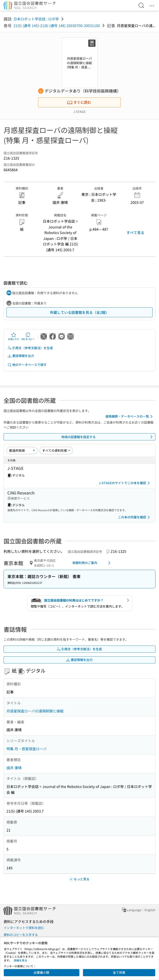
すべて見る (135, 232)
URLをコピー (28, 336)
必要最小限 (41, 972)
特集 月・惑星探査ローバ (27, 749)
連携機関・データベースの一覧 (130, 416)
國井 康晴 (14, 768)
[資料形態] (56, 450)
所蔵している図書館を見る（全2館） (79, 312)
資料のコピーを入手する (21, 935)
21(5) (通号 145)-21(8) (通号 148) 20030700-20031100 (57, 25)
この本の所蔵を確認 (135, 517)
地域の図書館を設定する (108, 437)
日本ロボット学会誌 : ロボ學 (36, 19)
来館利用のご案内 (92, 563)
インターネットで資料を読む (24, 928)
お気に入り (14, 336)
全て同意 (119, 972)
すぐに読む (79, 102)
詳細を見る (21, 960)
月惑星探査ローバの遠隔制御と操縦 (35, 711)
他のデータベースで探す (27, 365)
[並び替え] (22, 450)
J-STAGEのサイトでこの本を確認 (125, 483)
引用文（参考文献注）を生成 (30, 348)
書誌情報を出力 (21, 356)
